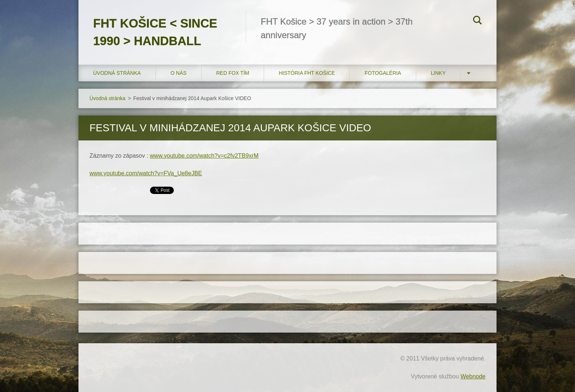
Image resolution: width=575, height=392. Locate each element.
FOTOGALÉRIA (383, 73)
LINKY (438, 73)
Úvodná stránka (117, 73)
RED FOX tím (233, 73)
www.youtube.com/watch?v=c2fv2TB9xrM (204, 156)
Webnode (473, 376)
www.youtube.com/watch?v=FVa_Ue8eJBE (146, 173)
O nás (179, 73)
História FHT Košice (307, 73)
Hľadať (477, 21)
